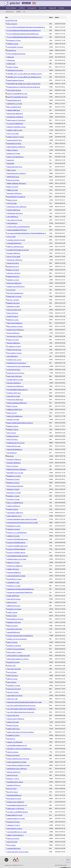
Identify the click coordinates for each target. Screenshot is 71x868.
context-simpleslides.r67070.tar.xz (16, 230)
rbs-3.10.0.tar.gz (11, 672)
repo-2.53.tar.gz (11, 682)
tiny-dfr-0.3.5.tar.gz (12, 792)
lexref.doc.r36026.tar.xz (13, 463)
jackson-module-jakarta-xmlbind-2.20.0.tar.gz (19, 423)
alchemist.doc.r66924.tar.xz (14, 114)
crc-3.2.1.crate (10, 237)
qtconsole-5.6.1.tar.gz (12, 662)
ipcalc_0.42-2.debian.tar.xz (14, 416)
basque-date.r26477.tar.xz (14, 167)
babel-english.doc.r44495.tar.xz (15, 147)
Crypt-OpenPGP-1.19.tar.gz (14, 47)
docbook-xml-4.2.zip (12, 267)
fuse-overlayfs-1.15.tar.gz (14, 353)
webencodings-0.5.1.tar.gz (14, 815)
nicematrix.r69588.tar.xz (13, 573)
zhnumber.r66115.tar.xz (13, 849)
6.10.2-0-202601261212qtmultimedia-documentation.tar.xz (23, 30)
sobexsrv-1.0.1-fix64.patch (14, 742)
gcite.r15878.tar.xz (12, 356)
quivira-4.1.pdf (10, 666)
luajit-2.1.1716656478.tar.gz (14, 503)
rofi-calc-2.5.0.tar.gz (12, 692)
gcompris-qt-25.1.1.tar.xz (13, 360)
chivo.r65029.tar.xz (12, 217)
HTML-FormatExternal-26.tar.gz (15, 54)
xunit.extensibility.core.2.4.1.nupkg (16, 832)
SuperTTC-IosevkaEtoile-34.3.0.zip (16, 94)
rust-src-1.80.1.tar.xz (12, 715)
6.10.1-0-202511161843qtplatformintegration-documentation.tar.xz (25, 27)
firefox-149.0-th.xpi (12, 313)
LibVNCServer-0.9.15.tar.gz (14, 70)
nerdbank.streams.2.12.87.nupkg (16, 559)
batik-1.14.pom (11, 170)
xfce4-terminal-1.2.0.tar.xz (14, 829)
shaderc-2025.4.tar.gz (13, 729)
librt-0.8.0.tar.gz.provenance (14, 486)
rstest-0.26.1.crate (12, 699)
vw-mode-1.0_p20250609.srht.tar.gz (17, 812)
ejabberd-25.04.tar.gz (12, 277)
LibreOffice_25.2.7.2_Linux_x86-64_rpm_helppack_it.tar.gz (23, 77)
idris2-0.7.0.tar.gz (11, 406)
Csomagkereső (32, 8)
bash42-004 (10, 163)
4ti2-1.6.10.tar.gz (11, 24)
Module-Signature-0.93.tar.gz (15, 80)
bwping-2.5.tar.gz (11, 200)
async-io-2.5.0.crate (12, 134)
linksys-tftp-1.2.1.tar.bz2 (13, 493)
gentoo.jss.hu (10, 12)
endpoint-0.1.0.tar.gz (12, 280)
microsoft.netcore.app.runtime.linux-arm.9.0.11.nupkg (22, 523)
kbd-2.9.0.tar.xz (11, 433)
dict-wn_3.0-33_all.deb (13, 257)
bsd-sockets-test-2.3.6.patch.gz (15, 197)
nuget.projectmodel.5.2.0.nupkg (15, 576)
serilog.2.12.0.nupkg (12, 722)
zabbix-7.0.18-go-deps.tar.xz (14, 835)
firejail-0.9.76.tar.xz (12, 316)
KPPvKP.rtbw (10, 60)
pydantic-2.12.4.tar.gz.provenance (16, 639)
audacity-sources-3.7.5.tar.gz (15, 137)
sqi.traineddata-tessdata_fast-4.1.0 (16, 745)
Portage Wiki (52, 8)
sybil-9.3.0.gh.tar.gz (12, 752)
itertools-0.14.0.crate (12, 420)
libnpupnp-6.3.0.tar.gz (13, 479)
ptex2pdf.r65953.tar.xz (13, 632)
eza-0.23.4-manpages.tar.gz (14, 293)
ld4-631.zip (9, 456)
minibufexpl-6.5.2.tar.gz (13, 526)
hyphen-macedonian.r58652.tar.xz (16, 403)
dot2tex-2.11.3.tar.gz (12, 270)
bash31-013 (10, 160)
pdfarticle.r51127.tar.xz (13, 606)
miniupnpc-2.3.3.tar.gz (13, 529)
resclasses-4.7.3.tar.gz (13, 686)
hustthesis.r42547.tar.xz (13, 393)
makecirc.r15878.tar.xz (13, 506)
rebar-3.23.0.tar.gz (12, 676)
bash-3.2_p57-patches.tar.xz (14, 157)
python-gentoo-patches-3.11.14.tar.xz (17, 659)
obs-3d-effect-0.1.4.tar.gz (13, 579)
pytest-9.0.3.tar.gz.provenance (15, 649)
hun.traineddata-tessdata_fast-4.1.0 (16, 390)
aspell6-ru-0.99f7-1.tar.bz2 (14, 130)
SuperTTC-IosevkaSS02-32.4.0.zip (16, 97)
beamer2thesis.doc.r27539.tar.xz (16, 173)
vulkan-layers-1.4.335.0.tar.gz (15, 809)
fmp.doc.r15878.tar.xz (13, 333)
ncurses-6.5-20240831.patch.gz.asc (17, 546)
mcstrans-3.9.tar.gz (12, 509)
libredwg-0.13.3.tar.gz (12, 483)
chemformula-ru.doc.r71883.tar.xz (16, 207)
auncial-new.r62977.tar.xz (14, 140)
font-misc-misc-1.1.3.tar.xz (14, 336)
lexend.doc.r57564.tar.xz (13, 459)
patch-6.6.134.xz (11, 602)
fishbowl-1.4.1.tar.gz (12, 320)
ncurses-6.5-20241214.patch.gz (15, 549)
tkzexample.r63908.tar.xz (14, 795)
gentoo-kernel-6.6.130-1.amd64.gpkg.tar (18, 366)
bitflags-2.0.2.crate (12, 190)
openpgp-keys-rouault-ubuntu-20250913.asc (19, 592)
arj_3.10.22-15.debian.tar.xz (14, 124)
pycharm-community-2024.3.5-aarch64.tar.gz (19, 636)
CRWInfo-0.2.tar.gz (12, 44)
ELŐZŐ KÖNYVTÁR (11, 21)
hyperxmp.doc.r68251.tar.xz (14, 400)
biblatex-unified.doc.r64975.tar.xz (16, 183)
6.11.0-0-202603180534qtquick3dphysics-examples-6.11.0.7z (24, 37)
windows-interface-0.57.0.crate (15, 819)
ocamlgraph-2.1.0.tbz (12, 582)
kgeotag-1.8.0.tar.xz (12, 436)
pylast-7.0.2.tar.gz (11, 642)
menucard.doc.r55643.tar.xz (14, 513)
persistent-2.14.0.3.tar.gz (13, 609)
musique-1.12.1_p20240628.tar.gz (16, 533)
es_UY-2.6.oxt (10, 290)
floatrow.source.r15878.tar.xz (15, 330)
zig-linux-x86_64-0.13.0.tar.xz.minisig (17, 852)
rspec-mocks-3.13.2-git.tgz (14, 696)
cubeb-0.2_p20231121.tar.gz (15, 247)
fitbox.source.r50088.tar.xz (14, 323)
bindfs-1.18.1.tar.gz (12, 187)
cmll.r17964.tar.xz (11, 223)
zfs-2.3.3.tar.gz (11, 845)
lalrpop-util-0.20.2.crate (13, 446)
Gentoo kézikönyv (11, 8)
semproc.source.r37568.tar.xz (15, 719)
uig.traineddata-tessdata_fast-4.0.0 (16, 805)
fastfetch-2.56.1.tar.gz (13, 303)
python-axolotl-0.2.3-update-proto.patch (18, 656)
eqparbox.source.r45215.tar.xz (15, 287)
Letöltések (22, 8)
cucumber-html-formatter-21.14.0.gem (17, 250)
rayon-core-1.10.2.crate (13, 669)
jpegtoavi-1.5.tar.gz (12, 430)
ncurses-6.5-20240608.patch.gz (15, 543)
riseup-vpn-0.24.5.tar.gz (13, 689)
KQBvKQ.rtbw (10, 64)
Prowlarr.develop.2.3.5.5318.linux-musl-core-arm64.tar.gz (23, 87)
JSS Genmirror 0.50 (61, 865)
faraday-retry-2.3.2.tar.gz (13, 297)
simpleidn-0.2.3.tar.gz (12, 735)
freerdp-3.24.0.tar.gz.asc (13, 350)
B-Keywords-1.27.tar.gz (13, 40)
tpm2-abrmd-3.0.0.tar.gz (13, 799)
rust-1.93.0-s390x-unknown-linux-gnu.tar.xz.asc (20, 712)
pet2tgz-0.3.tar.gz (11, 612)
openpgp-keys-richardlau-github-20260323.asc (20, 589)
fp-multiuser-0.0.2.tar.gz (13, 346)
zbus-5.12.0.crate (11, 842)
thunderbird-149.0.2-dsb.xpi (14, 782)
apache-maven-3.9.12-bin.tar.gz (15, 120)
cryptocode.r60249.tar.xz (13, 243)
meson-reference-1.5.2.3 (13, 516)
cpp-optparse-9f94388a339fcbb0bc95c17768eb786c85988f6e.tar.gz (26, 233)
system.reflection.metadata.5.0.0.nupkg (18, 765)
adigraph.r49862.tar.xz (13, 110)
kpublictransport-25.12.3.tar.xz (15, 443)
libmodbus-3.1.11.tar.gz (13, 476)
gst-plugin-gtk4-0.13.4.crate (14, 380)
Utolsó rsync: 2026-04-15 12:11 (14, 865)
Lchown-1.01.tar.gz (12, 67)
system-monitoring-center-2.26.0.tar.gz (17, 759)
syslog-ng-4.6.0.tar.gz (12, 755)
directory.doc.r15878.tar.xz (14, 260)
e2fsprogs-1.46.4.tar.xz (13, 273)
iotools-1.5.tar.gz (11, 413)
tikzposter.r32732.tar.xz (13, 785)
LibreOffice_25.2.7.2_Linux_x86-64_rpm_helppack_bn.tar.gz (24, 74)
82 (24, 12)
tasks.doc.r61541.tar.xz (13, 772)
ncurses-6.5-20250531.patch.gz (15, 553)
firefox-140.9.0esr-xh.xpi (13, 310)
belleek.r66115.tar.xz (12, 177)
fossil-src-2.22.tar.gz (12, 340)
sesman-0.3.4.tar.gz (12, 725)
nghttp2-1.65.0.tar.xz (12, 569)
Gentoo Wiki (42, 8)
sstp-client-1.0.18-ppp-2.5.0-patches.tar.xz (18, 749)
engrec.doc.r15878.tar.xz (13, 283)
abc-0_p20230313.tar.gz (13, 107)
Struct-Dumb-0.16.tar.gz (13, 90)
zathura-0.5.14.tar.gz (12, 839)
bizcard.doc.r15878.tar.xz (14, 193)
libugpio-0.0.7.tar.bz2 (12, 489)
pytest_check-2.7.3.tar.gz (14, 652)
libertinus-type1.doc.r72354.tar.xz (16, 469)
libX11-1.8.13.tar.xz (12, 466)
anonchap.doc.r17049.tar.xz (14, 117)
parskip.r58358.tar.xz (12, 596)
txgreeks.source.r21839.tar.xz (15, 802)
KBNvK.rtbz (10, 57)
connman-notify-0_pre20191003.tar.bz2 (18, 227)
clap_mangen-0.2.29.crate (14, 220)
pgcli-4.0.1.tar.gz (11, 616)
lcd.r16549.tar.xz (11, 453)
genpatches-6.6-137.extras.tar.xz (16, 363)
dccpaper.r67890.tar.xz (13, 253)
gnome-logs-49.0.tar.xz (13, 370)
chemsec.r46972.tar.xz (13, 210)
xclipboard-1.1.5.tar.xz (13, 825)
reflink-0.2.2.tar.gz (11, 679)
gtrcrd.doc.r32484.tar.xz (13, 383)
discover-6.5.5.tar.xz (12, 263)
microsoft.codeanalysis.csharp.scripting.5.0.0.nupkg (21, 519)
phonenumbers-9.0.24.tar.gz (14, 619)
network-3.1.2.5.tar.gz (13, 563)
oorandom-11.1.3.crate (13, 586)
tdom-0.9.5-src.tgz (12, 775)
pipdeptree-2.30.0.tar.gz (13, 622)
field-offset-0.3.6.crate (13, 306)
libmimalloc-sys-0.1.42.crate (14, 473)
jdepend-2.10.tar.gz (12, 426)
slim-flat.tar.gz (10, 739)
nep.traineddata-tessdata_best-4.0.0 (17, 556)
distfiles (19, 12)
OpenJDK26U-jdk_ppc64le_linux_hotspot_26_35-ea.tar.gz (23, 84)
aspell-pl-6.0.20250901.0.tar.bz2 (16, 127)
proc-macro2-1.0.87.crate (14, 629)
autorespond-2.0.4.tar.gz (13, 144)
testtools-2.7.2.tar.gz (12, 779)
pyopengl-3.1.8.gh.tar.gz (13, 646)
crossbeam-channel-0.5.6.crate (15, 240)
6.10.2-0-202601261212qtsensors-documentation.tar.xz (22, 34)
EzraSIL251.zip (11, 50)
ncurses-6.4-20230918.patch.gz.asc (17, 539)
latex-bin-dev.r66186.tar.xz (14, 449)
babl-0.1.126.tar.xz (12, 150)
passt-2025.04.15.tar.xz (13, 599)
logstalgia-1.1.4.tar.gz (12, 496)
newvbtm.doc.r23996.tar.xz (14, 566)
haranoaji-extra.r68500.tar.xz (15, 386)
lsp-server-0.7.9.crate (12, 499)
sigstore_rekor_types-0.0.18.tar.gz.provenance (20, 732)
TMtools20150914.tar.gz (13, 100)
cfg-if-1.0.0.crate (11, 203)
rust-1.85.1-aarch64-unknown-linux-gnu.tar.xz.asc (20, 706)
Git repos (61, 8)
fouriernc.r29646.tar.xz (13, 343)
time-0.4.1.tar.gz (11, 789)
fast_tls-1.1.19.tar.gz (12, 300)
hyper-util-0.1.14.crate (13, 396)
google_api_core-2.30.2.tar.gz (15, 373)
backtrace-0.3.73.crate (13, 154)
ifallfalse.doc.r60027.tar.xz (14, 410)
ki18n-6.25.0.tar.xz (12, 439)
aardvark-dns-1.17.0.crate (14, 104)
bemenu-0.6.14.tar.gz (12, 180)
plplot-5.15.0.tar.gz (12, 626)
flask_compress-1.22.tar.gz (14, 326)
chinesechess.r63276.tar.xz (14, 213)
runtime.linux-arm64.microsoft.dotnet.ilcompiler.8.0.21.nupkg (24, 702)
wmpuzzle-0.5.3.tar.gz (13, 822)
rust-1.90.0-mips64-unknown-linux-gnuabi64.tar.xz (21, 709)
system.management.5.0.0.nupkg (16, 762)
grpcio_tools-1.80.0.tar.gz (14, 376)
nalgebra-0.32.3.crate (12, 536)
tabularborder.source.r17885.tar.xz (16, 769)
